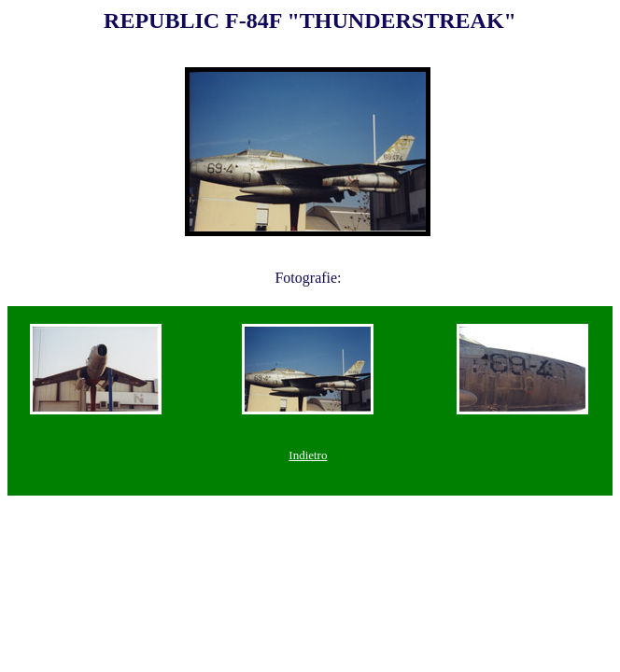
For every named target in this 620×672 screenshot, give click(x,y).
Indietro (308, 455)
